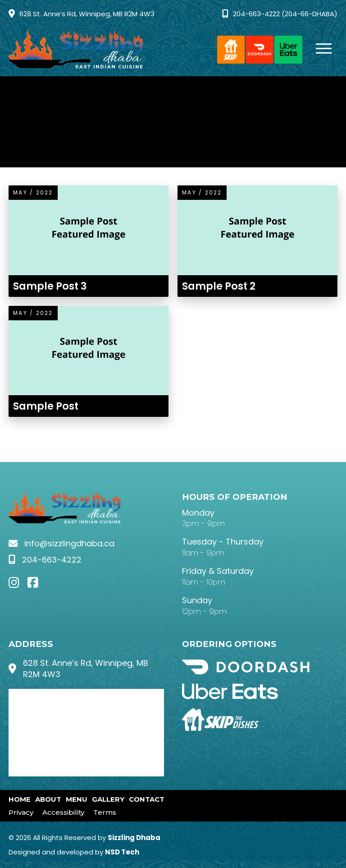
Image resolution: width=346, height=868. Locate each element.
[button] (319, 50)
